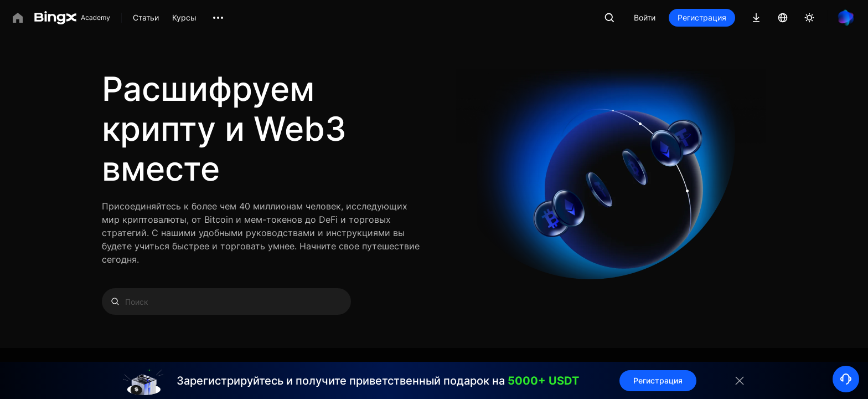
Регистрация (702, 17)
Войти (645, 17)
